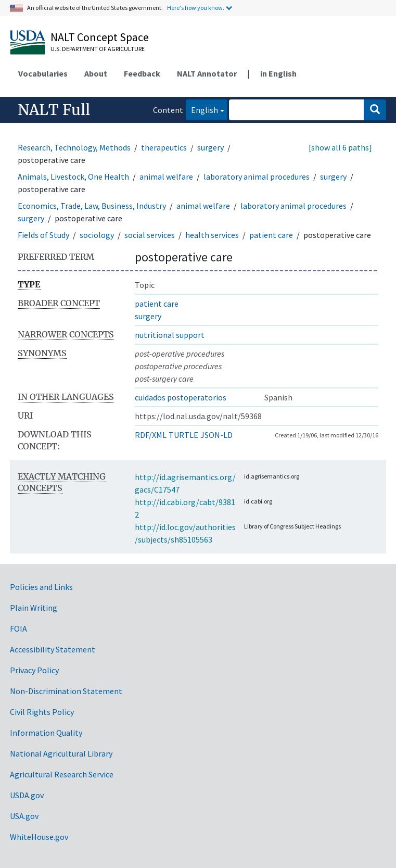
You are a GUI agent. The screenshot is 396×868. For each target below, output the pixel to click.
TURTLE (183, 435)
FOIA (18, 628)
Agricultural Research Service (62, 774)
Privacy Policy (34, 670)
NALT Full (54, 110)
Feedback (142, 73)
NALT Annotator (207, 73)
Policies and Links (41, 587)
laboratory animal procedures (257, 177)
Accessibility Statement (53, 649)
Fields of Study (43, 235)
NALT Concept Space (100, 37)
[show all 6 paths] (340, 147)
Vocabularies (43, 73)
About (96, 73)
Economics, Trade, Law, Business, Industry (92, 206)
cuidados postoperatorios (181, 397)
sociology (97, 235)
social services (150, 235)
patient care (271, 235)
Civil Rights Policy (42, 712)
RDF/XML (151, 435)
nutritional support (170, 335)
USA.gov (24, 816)
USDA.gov (27, 795)
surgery (210, 147)
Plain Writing (34, 608)
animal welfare (166, 177)
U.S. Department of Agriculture (98, 49)
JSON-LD (216, 435)
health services (212, 235)
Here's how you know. (196, 8)
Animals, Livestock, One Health (73, 177)
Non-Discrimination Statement (66, 691)
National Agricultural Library (61, 753)
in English (278, 73)
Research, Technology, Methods (74, 147)
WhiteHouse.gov (39, 837)
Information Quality (46, 733)
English (202, 109)
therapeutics (164, 147)
